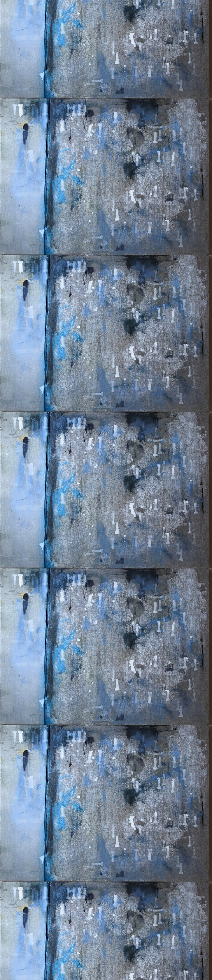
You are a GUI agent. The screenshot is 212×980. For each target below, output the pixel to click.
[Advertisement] (106, 124)
